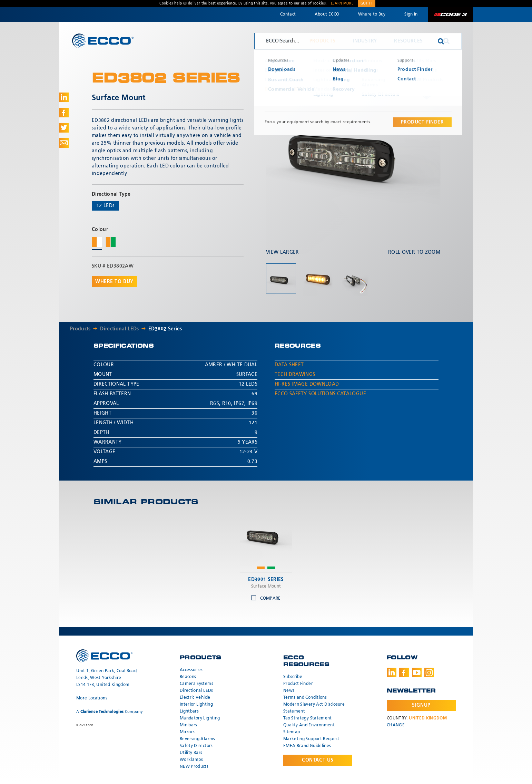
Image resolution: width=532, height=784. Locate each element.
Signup (421, 705)
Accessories (191, 670)
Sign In (411, 14)
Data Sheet (289, 365)
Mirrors (187, 732)
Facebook (404, 672)
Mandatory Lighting (200, 718)
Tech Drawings (295, 375)
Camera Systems (196, 684)
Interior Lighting (196, 705)
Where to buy (114, 282)
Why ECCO (279, 41)
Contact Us (318, 760)
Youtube (417, 672)
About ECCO (327, 14)
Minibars (189, 725)
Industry (365, 41)
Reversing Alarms (198, 739)
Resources (408, 41)
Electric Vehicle (195, 698)
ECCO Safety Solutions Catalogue (320, 394)
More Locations (92, 698)
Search (446, 41)
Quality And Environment (309, 725)
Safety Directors (196, 746)
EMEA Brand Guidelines (307, 746)
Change (396, 725)
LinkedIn (392, 672)
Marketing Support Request (311, 739)
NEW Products (194, 767)
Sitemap (292, 732)
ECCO (103, 41)
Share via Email (64, 143)
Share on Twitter (64, 128)
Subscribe (293, 677)
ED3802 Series (165, 329)
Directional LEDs (120, 329)
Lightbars (189, 712)
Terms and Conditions (305, 698)
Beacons (188, 677)
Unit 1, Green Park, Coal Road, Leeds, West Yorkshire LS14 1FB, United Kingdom (107, 678)
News (289, 691)
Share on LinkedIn (64, 97)
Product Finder (298, 684)
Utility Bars (191, 753)
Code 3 (450, 14)
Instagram (429, 672)
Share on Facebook (64, 113)
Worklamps (191, 760)
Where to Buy (372, 14)
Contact (288, 14)
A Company (110, 712)
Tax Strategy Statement (308, 718)
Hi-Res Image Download (307, 384)
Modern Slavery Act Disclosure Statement (314, 708)
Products (323, 41)
